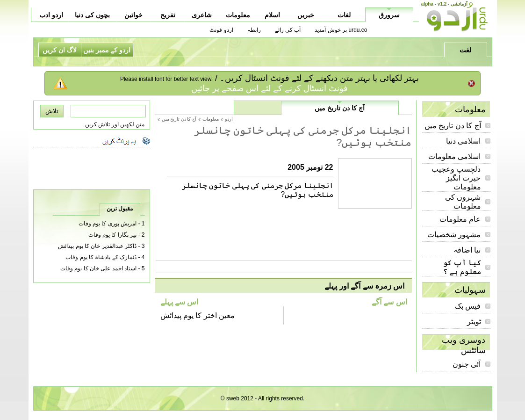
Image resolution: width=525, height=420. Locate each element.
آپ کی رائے (288, 30)
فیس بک (468, 306)
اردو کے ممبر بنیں (107, 50)
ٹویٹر (474, 322)
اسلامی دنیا (463, 141)
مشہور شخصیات (454, 235)
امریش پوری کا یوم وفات (108, 224)
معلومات (211, 119)
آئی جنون (467, 364)
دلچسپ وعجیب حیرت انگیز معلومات (456, 178)
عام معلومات (460, 219)
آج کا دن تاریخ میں (453, 126)
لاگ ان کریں (60, 50)
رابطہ (254, 30)
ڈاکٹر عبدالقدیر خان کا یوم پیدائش (97, 246)
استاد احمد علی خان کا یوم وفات (98, 268)
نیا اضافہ (467, 250)
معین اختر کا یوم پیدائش (198, 315)
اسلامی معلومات (454, 156)
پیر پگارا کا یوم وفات (112, 235)
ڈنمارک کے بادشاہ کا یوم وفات (101, 257)
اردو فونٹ (221, 30)
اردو (229, 119)
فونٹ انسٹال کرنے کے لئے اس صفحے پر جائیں (270, 88)
